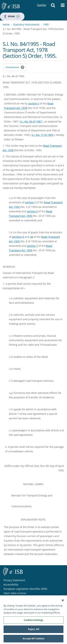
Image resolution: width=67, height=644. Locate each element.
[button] (53, 6)
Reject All (33, 630)
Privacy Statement (14, 580)
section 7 (30, 202)
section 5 (34, 103)
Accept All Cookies (33, 640)
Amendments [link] (12, 67)
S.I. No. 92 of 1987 (31, 121)
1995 (46, 24)
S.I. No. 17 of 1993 (42, 135)
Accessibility (11, 584)
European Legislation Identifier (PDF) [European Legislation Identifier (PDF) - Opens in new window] (25, 589)
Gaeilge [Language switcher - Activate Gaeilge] (41, 2)
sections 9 (18, 237)
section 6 (32, 211)
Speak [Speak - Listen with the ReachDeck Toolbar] (12, 16)
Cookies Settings (33, 621)
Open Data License (15, 593)
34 (31, 237)
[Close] (63, 602)
